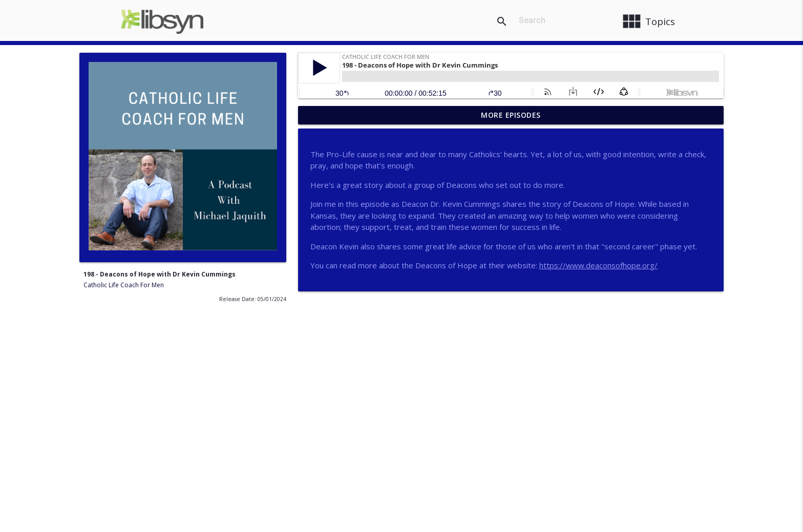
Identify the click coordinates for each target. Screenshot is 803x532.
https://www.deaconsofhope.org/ (598, 265)
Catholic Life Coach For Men (124, 285)
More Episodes (511, 115)
